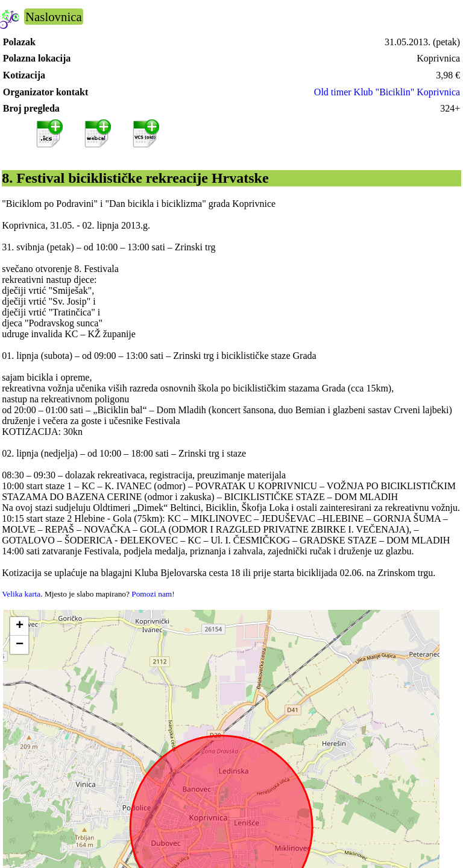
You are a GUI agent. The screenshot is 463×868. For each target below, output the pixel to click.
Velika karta (21, 594)
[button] (19, 626)
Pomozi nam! (153, 594)
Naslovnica (54, 17)
